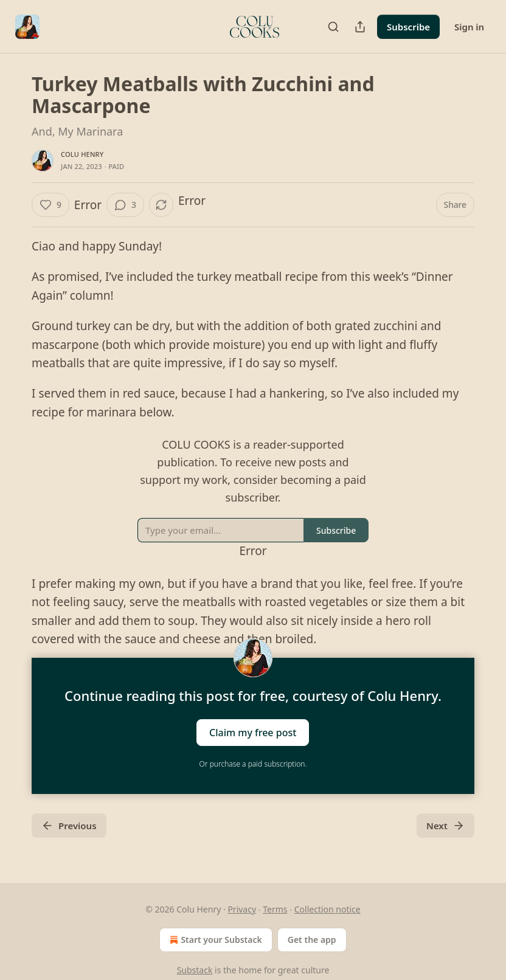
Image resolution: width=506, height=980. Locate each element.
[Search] (333, 27)
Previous (69, 826)
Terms (275, 909)
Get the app (312, 940)
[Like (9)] (50, 205)
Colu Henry (82, 154)
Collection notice (328, 909)
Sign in (469, 27)
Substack (195, 970)
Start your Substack (214, 940)
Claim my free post (253, 733)
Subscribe (408, 27)
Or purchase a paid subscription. (253, 764)
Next (445, 826)
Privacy (242, 909)
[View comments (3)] (125, 205)
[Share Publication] (360, 27)
